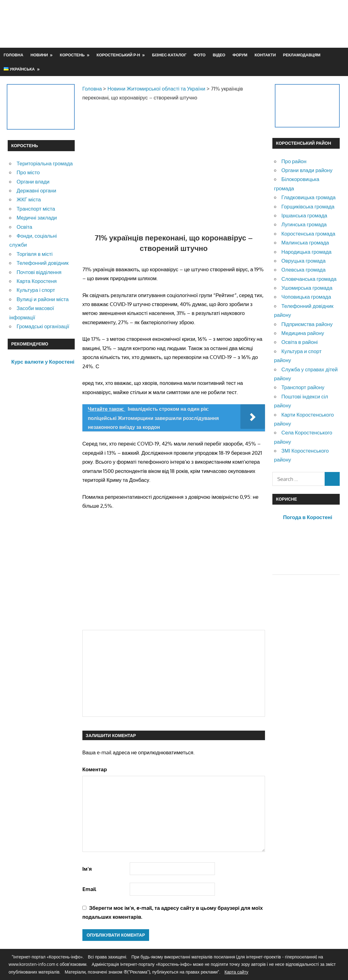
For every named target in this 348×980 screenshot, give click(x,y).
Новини (39, 55)
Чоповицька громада (306, 297)
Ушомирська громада (307, 288)
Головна (14, 55)
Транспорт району (303, 387)
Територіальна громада (45, 163)
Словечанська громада (309, 279)
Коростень (72, 55)
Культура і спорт (36, 290)
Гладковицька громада (308, 197)
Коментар (95, 769)
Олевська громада (303, 270)
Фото (200, 55)
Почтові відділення (39, 272)
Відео (219, 55)
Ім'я (87, 869)
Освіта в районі (299, 342)
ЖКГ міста (29, 199)
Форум (240, 55)
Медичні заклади (37, 218)
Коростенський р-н (118, 55)
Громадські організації (43, 326)
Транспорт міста (36, 209)
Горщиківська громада (308, 206)
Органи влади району (307, 170)
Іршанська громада (304, 215)
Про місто (28, 172)
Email (89, 889)
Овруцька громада (303, 261)
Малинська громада (305, 242)
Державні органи (36, 190)
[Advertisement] (228, 24)
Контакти (265, 55)
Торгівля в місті (35, 254)
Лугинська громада (304, 224)
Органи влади (33, 181)
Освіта (24, 227)
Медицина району (303, 333)
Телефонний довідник (43, 263)
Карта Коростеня (37, 281)
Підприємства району (307, 324)
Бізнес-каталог (169, 55)
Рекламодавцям (302, 55)
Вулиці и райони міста (43, 299)
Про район (294, 161)
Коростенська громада (308, 234)
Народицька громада (306, 252)
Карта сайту (236, 972)
